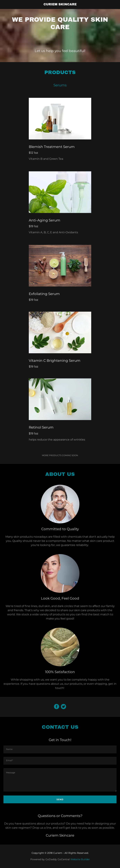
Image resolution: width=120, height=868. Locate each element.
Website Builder (80, 859)
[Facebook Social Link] (57, 707)
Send (60, 799)
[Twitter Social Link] (63, 707)
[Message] (60, 780)
